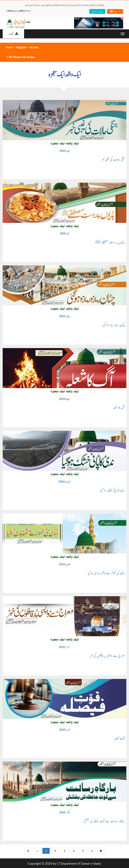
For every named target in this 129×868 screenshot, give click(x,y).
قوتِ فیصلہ (119, 738)
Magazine (21, 47)
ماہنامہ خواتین (97, 11)
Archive (34, 47)
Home (9, 47)
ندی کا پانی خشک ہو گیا (112, 490)
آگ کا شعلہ (119, 407)
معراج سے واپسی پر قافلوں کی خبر (107, 655)
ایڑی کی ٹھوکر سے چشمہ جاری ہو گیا (106, 573)
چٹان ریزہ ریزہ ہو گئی (114, 325)
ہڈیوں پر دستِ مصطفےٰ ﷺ (110, 242)
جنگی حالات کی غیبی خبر (113, 159)
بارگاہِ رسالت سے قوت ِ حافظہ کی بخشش (104, 821)
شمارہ (13, 34)
